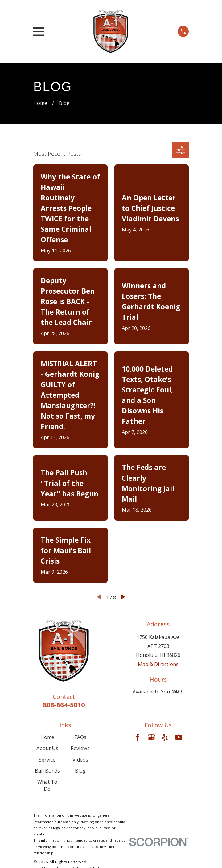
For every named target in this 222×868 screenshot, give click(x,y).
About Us (47, 748)
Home (47, 737)
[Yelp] (165, 737)
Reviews (80, 748)
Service (47, 760)
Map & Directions (158, 664)
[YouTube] (179, 737)
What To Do (47, 785)
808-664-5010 (64, 705)
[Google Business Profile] (152, 737)
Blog (80, 771)
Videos (80, 760)
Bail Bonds (47, 771)
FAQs (80, 737)
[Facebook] (138, 737)
